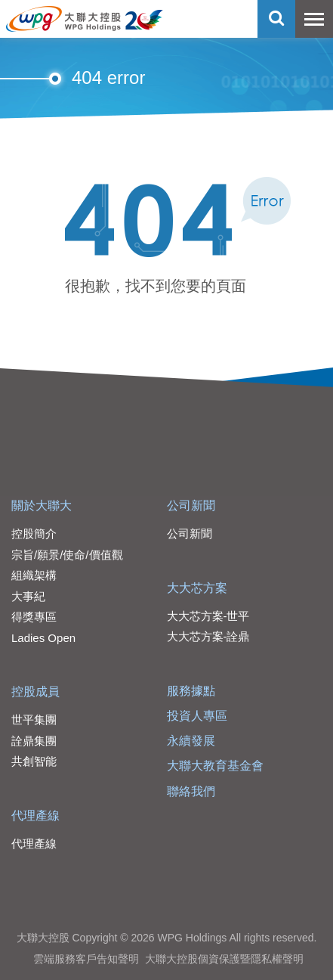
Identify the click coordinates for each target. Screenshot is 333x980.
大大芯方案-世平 (208, 616)
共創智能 (34, 761)
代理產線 (35, 816)
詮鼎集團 (34, 741)
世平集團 (34, 719)
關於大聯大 (42, 506)
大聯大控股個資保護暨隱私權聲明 (224, 959)
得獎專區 (34, 617)
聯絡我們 (191, 791)
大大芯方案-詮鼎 (208, 636)
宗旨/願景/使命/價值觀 (67, 555)
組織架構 (34, 575)
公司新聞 (191, 506)
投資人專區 (197, 716)
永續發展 (191, 741)
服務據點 (191, 691)
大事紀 (28, 596)
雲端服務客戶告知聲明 (86, 959)
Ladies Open (43, 638)
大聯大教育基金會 (215, 766)
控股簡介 (34, 533)
